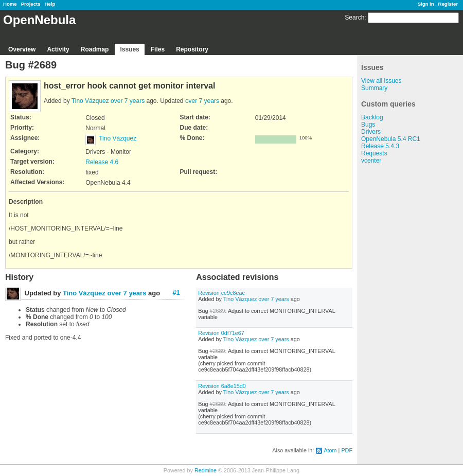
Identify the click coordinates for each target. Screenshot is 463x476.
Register (448, 4)
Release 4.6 (102, 162)
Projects (31, 4)
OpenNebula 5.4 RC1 (391, 139)
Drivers (371, 132)
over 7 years (128, 101)
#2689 (217, 311)
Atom (330, 450)
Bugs (368, 125)
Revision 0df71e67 (221, 333)
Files (158, 49)
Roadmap (95, 49)
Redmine (206, 470)
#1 (176, 293)
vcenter (371, 161)
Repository (192, 49)
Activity (58, 49)
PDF (347, 450)
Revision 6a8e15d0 (222, 386)
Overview (22, 49)
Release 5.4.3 (380, 146)
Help (50, 4)
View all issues (381, 81)
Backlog (372, 117)
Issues (129, 49)
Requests (374, 153)
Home (10, 4)
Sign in (426, 4)
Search (354, 17)
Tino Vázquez (90, 101)
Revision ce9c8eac (221, 293)
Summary (374, 88)
